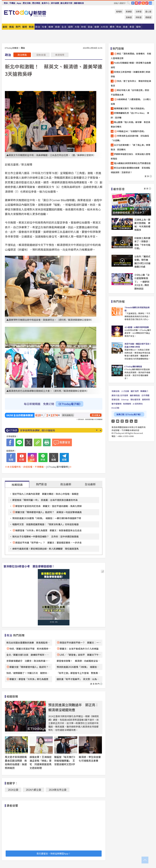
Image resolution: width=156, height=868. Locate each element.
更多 (148, 176)
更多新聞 (95, 415)
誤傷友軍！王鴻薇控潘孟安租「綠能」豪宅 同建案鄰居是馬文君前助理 (41, 762)
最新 (5, 27)
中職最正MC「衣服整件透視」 (130, 131)
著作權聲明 (116, 404)
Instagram (122, 421)
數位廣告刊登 (66, 3)
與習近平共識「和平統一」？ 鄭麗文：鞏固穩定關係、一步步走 (49, 543)
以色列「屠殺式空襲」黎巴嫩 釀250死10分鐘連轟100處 (142, 262)
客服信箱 (115, 399)
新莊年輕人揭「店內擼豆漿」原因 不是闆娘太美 (131, 92)
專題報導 (60, 55)
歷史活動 (27, 3)
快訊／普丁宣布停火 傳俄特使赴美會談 (131, 83)
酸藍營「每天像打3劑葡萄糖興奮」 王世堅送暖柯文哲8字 (65, 761)
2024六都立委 (34, 790)
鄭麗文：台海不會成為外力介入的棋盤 (79, 649)
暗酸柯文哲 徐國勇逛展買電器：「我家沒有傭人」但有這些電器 (45, 524)
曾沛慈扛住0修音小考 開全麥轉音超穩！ (29, 566)
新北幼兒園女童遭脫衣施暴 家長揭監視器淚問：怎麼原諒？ (130, 170)
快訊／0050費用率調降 (33, 430)
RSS (143, 3)
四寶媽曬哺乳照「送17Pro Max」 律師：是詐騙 (130, 115)
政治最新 (66, 484)
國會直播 (41, 55)
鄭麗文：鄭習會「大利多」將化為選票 (29, 679)
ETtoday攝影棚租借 (133, 366)
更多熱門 (96, 684)
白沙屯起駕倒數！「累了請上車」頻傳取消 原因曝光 (130, 147)
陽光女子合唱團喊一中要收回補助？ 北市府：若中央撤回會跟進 (45, 536)
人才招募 (125, 391)
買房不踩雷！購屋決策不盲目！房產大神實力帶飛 (138, 345)
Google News (150, 3)
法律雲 (139, 11)
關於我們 (135, 391)
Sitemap (125, 399)
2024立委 (13, 790)
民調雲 (129, 11)
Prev (100, 430)
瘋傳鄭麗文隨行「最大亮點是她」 (130, 108)
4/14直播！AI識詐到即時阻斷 (137, 327)
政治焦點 (22, 55)
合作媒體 (145, 395)
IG (140, 3)
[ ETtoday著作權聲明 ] (58, 467)
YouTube (136, 3)
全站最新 (90, 484)
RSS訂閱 (115, 408)
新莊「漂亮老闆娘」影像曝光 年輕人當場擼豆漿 (131, 56)
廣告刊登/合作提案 (120, 395)
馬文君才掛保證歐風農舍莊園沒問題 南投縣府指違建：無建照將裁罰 (16, 762)
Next (97, 430)
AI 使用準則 (138, 404)
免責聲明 (127, 404)
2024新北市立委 (58, 790)
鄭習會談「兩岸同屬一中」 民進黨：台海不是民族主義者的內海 (45, 500)
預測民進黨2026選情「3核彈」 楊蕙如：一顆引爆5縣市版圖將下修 (47, 518)
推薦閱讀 (17, 485)
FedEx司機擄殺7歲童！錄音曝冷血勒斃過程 (131, 65)
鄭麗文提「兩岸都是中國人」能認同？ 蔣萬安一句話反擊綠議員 (49, 512)
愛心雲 (148, 11)
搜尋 (128, 3)
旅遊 (57, 27)
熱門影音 (41, 484)
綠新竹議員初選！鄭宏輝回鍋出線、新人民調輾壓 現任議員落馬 (45, 549)
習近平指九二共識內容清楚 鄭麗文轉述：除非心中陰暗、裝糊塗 (45, 494)
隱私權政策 (135, 399)
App (19, 3)
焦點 (12, 27)
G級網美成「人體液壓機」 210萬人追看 (131, 102)
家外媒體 (55, 3)
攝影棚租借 (79, 3)
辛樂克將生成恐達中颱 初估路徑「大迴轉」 (130, 138)
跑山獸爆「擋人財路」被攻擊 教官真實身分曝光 (130, 124)
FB (133, 3)
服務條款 (146, 399)
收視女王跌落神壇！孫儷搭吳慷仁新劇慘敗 (130, 74)
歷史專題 (36, 3)
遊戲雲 (148, 17)
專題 (31, 27)
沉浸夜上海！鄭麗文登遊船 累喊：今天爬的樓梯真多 (142, 225)
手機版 (12, 3)
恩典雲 (129, 17)
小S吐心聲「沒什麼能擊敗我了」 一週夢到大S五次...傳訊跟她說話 (142, 282)
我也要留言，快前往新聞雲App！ (54, 853)
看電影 (119, 11)
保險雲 (139, 17)
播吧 (25, 27)
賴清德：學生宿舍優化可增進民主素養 (90, 759)
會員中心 (46, 3)
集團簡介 (144, 391)
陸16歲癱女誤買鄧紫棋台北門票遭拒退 (132, 163)
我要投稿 (115, 391)
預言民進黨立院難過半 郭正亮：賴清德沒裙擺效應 (73, 707)
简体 (6, 3)
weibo (147, 3)
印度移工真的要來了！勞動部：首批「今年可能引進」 (142, 243)
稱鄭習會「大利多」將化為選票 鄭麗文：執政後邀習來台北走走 (49, 530)
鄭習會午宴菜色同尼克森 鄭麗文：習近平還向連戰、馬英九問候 (49, 506)
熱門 (18, 27)
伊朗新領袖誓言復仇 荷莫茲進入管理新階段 (130, 156)
